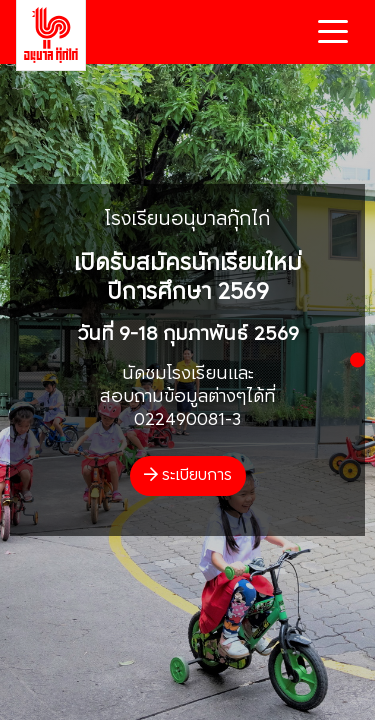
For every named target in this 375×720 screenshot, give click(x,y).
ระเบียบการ (188, 475)
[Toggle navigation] (333, 32)
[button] (357, 360)
